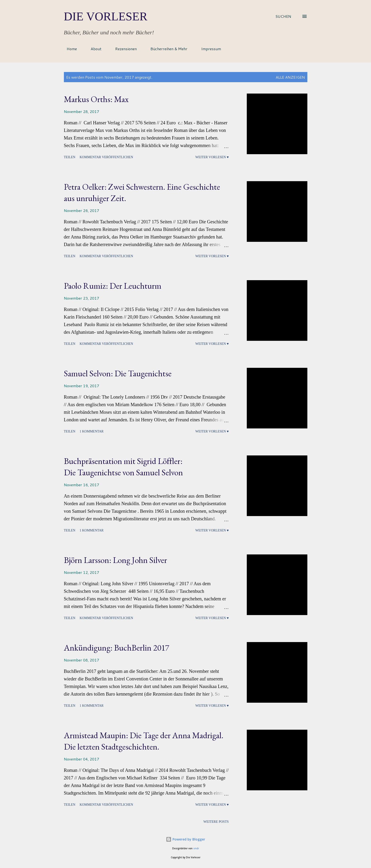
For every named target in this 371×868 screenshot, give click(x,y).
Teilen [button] (70, 157)
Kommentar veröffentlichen (106, 157)
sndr (196, 848)
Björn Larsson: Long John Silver (115, 560)
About (93, 49)
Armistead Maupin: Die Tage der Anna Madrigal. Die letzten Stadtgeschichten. (144, 741)
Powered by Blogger (185, 839)
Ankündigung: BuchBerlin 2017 (117, 648)
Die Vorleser (106, 16)
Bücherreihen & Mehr (166, 49)
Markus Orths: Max (96, 99)
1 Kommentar (91, 431)
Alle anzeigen (290, 77)
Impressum (208, 49)
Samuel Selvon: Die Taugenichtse (118, 373)
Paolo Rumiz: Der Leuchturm (113, 286)
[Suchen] (283, 16)
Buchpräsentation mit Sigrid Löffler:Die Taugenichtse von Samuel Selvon (123, 467)
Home (69, 49)
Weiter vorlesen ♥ (212, 157)
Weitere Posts (216, 822)
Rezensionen (123, 49)
